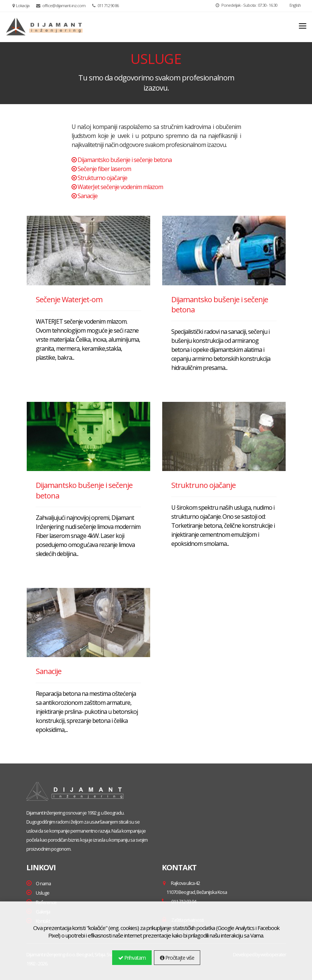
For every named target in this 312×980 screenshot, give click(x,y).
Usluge (43, 893)
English (292, 5)
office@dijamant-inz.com (61, 5)
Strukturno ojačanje (102, 178)
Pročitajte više (177, 958)
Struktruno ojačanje (203, 485)
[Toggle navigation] (303, 26)
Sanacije (88, 196)
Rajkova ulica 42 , (194, 888)
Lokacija (21, 5)
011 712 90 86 (105, 5)
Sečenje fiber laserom (104, 169)
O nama (43, 883)
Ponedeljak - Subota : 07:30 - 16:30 (246, 5)
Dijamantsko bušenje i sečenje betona (125, 160)
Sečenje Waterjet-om (69, 299)
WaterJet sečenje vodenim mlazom (120, 187)
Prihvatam (132, 958)
